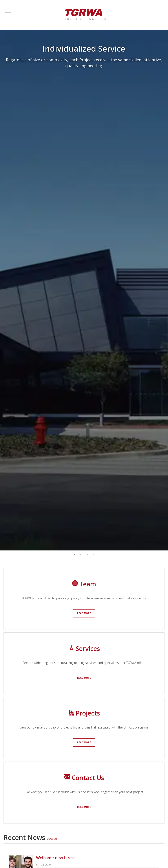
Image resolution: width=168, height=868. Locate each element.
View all (52, 839)
